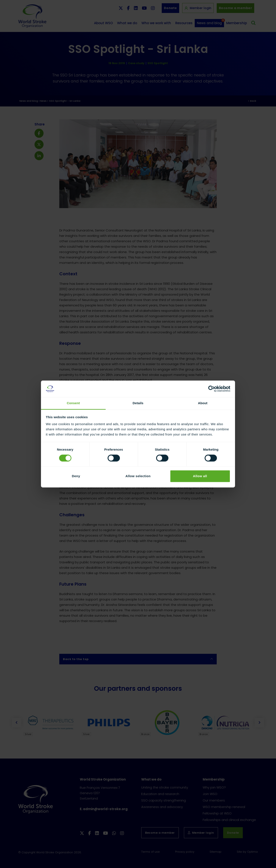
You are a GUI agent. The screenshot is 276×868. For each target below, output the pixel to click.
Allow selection (138, 476)
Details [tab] (138, 403)
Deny (76, 476)
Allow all (200, 476)
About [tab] (203, 403)
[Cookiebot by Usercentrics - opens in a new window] (211, 389)
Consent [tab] (73, 403)
